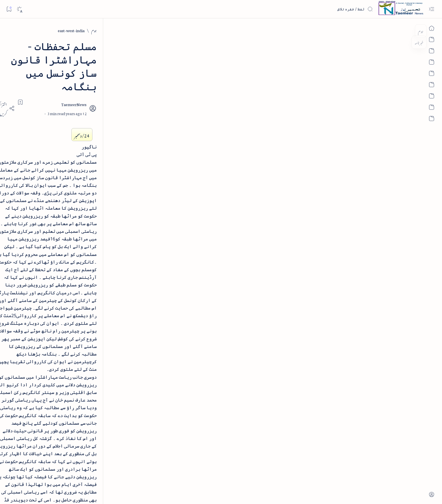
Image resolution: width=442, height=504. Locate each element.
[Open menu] (431, 9)
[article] (75, 67)
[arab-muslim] (115, 67)
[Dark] (19, 9)
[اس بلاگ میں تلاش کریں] (331, 9)
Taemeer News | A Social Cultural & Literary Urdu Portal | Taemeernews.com (309, 492)
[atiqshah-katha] (75, 85)
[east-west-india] (340, 30)
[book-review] (75, 103)
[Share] (156, 82)
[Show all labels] (122, 139)
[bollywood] (115, 103)
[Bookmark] (9, 9)
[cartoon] (115, 121)
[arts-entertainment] (115, 85)
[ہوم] (363, 30)
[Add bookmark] (171, 75)
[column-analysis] (75, 121)
